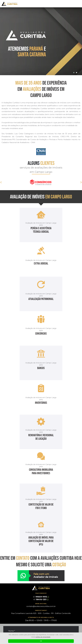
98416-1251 (41, 600)
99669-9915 (41, 597)
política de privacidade (43, 637)
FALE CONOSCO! (41, 593)
